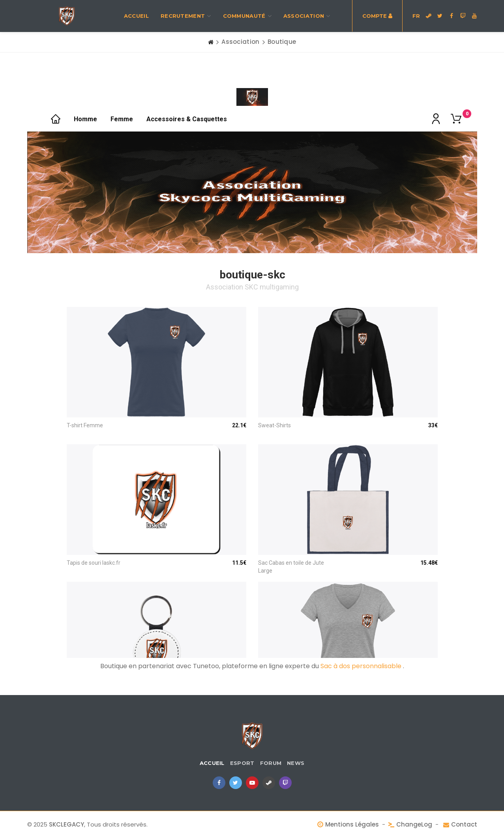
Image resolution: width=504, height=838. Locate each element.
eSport (242, 763)
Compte (377, 16)
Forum (271, 763)
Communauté (247, 16)
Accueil (136, 16)
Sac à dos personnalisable (362, 666)
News (296, 763)
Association (307, 16)
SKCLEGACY (67, 824)
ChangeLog (414, 824)
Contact (464, 824)
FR (416, 16)
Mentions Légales (352, 824)
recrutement (186, 16)
